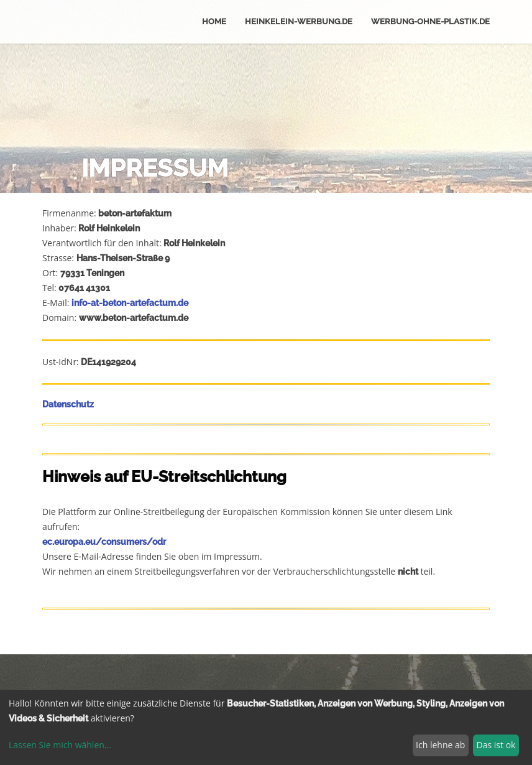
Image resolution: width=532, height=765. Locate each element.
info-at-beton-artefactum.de (130, 303)
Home (214, 21)
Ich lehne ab (440, 745)
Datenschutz (68, 404)
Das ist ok (496, 745)
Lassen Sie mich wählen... (60, 745)
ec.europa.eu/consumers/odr (104, 542)
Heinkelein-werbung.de (299, 21)
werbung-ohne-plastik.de (430, 21)
